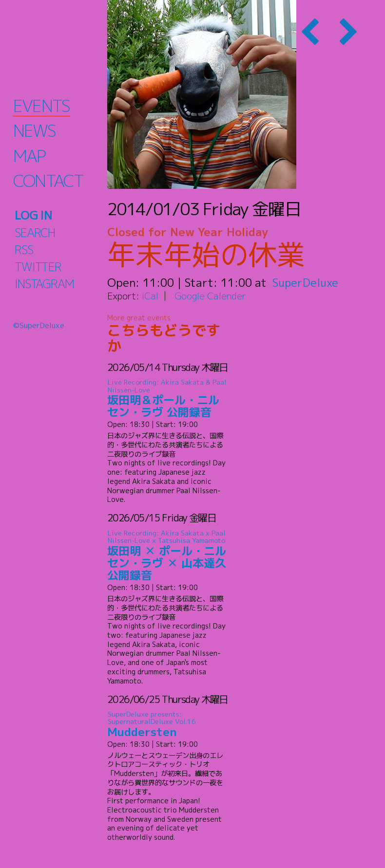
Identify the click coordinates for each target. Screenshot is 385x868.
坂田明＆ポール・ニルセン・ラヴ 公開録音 (168, 399)
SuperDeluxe (306, 282)
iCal (150, 296)
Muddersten (168, 725)
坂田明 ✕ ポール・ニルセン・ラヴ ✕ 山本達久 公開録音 (168, 555)
